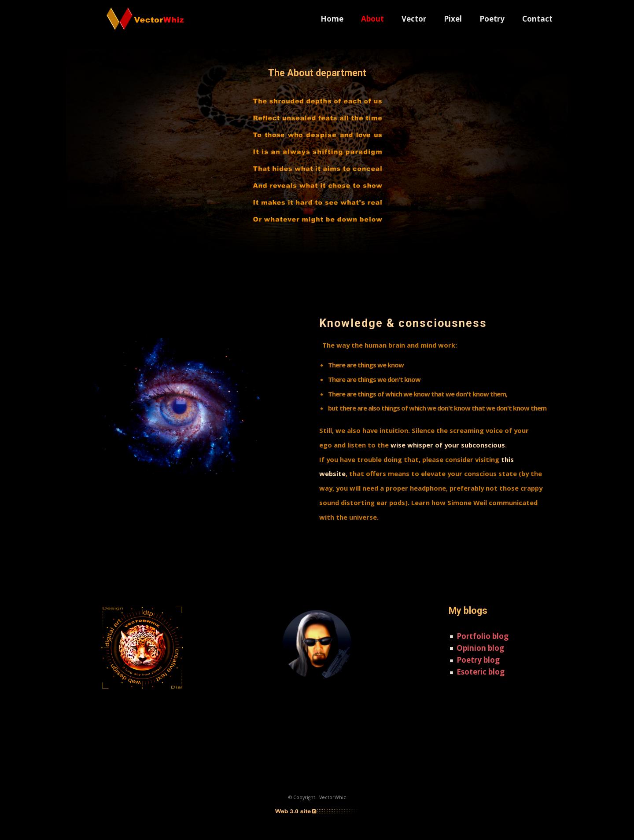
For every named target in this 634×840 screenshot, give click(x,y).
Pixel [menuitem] (453, 19)
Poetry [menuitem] (492, 19)
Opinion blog (480, 648)
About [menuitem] (372, 19)
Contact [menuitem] (537, 19)
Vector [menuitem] (414, 19)
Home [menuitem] (332, 19)
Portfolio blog (483, 636)
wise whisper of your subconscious (448, 445)
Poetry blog (478, 660)
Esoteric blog (481, 672)
